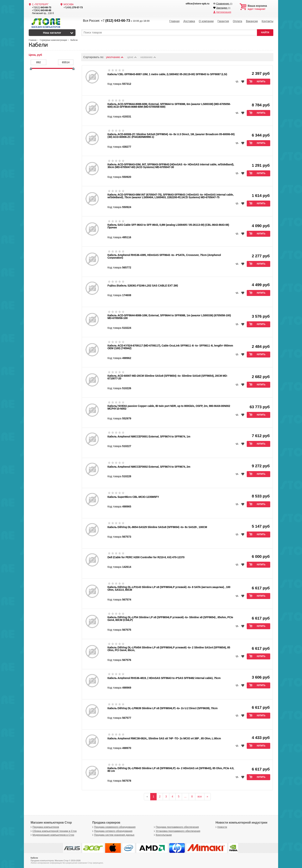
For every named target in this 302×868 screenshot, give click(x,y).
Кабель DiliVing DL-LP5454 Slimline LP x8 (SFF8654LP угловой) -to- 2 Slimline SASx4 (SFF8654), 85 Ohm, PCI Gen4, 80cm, (169, 649)
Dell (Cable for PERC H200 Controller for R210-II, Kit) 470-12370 (146, 557)
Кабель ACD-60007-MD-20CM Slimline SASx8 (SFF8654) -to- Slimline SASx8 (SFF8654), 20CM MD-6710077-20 (167, 377)
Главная (174, 21)
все (200, 796)
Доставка (189, 21)
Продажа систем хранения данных (113, 835)
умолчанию (115, 57)
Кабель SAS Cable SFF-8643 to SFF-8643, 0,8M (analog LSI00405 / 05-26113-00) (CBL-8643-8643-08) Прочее (168, 226)
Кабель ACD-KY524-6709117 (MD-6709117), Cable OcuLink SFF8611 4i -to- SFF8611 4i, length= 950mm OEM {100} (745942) (170, 347)
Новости (221, 827)
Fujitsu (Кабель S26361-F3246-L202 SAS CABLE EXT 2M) (143, 286)
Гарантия (223, 21)
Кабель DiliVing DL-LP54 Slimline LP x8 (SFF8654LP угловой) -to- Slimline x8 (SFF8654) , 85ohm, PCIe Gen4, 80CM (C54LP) (170, 619)
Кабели (38, 45)
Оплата (237, 21)
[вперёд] (207, 797)
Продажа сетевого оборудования (112, 831)
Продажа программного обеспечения (176, 827)
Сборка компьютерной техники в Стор (53, 831)
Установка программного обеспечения (177, 831)
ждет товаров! (260, 7)
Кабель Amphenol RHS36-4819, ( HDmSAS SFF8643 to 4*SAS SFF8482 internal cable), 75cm (164, 678)
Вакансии (252, 21)
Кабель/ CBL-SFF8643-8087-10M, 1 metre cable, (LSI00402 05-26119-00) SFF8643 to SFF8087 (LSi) (167, 74)
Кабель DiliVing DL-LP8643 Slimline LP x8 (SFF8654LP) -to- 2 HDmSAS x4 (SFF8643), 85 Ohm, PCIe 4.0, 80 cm (171, 770)
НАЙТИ (265, 32)
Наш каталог (52, 33)
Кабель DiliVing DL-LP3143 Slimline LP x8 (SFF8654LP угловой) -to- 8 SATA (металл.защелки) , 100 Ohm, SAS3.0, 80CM (169, 588)
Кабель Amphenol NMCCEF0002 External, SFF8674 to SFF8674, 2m (149, 467)
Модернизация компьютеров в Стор (52, 835)
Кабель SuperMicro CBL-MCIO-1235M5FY (133, 497)
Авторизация (224, 12)
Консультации (162, 835)
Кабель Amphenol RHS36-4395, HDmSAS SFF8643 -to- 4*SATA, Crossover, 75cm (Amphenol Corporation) (164, 256)
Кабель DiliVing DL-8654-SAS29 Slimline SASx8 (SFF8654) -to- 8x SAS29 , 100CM (157, 527)
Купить (261, 82)
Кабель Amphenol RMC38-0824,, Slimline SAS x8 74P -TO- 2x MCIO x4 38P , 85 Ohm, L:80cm (164, 738)
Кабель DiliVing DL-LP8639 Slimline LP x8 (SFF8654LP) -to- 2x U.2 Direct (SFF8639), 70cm (162, 708)
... (185, 796)
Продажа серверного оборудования (113, 827)
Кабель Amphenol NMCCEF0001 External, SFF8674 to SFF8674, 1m (149, 436)
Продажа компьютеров (44, 827)
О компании (206, 21)
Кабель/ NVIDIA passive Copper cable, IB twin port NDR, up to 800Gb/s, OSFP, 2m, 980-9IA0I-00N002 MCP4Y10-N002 (169, 407)
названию (148, 57)
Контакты (267, 21)
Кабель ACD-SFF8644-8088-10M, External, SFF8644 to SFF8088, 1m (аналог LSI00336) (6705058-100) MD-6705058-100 (169, 317)
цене (132, 57)
